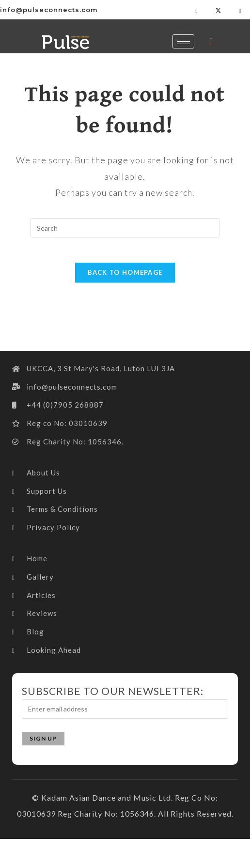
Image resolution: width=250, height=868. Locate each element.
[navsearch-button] (211, 41)
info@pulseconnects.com (49, 10)
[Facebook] (197, 10)
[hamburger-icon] (183, 41)
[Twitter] (219, 10)
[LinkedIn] (240, 10)
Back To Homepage (125, 277)
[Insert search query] (125, 228)
